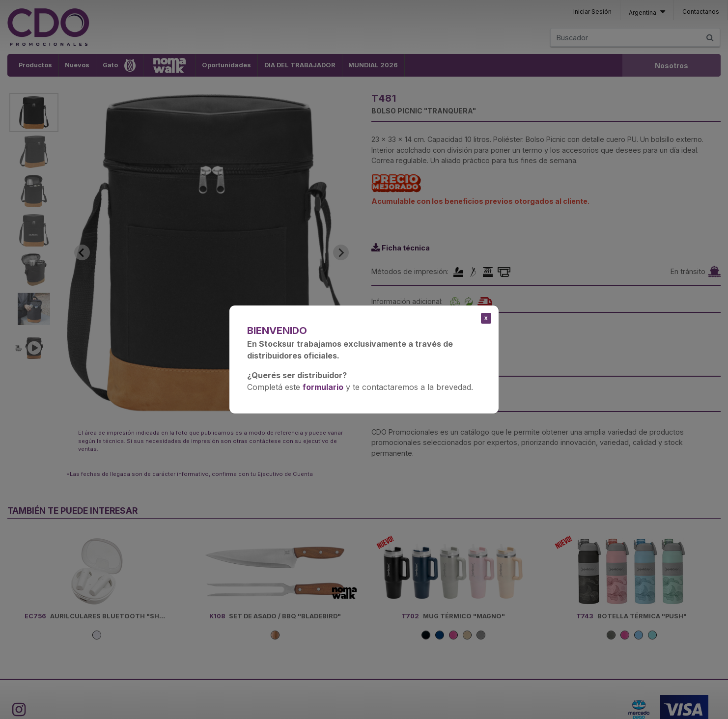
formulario (323, 387)
